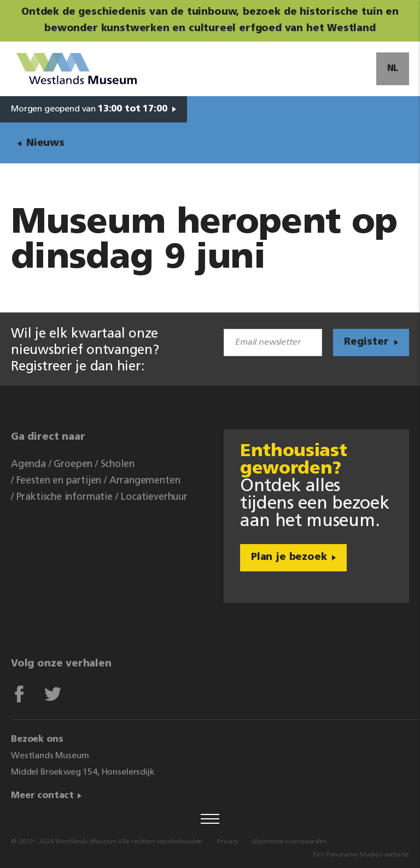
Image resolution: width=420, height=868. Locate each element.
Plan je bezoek (289, 557)
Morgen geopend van (89, 109)
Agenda (28, 465)
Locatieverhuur (154, 497)
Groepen (73, 465)
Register (366, 342)
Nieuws (45, 143)
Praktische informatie (65, 497)
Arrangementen (145, 481)
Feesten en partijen (59, 481)
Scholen (118, 465)
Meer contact (42, 796)
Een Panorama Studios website (361, 855)
